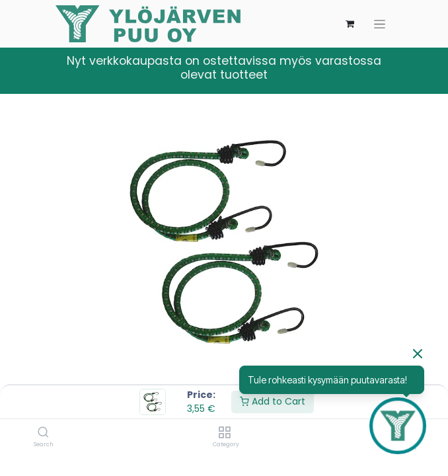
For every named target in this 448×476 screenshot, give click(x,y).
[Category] (224, 433)
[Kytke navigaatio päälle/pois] (380, 24)
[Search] (43, 433)
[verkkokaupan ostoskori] (350, 24)
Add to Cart (273, 401)
